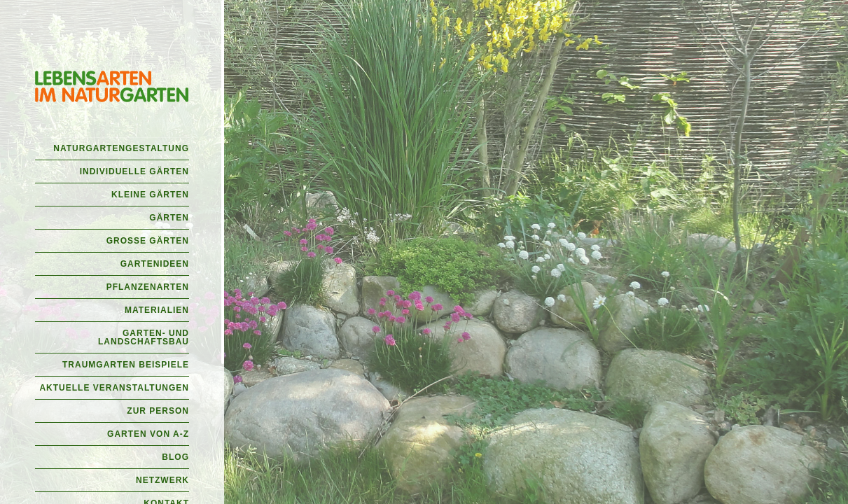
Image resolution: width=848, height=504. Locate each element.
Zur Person (158, 411)
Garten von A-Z (148, 434)
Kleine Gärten (150, 195)
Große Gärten (148, 241)
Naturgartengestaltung (121, 148)
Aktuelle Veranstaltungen (114, 388)
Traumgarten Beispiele (126, 365)
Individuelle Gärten (134, 171)
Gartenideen (155, 264)
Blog (175, 457)
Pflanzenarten (148, 287)
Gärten (169, 218)
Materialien (157, 310)
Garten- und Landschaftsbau (144, 337)
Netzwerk (162, 480)
